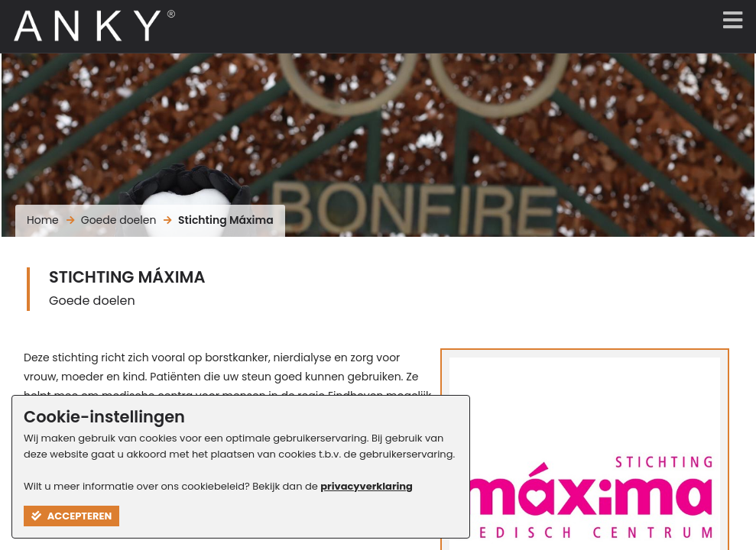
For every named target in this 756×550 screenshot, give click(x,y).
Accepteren (71, 516)
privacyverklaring (367, 486)
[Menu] (729, 21)
